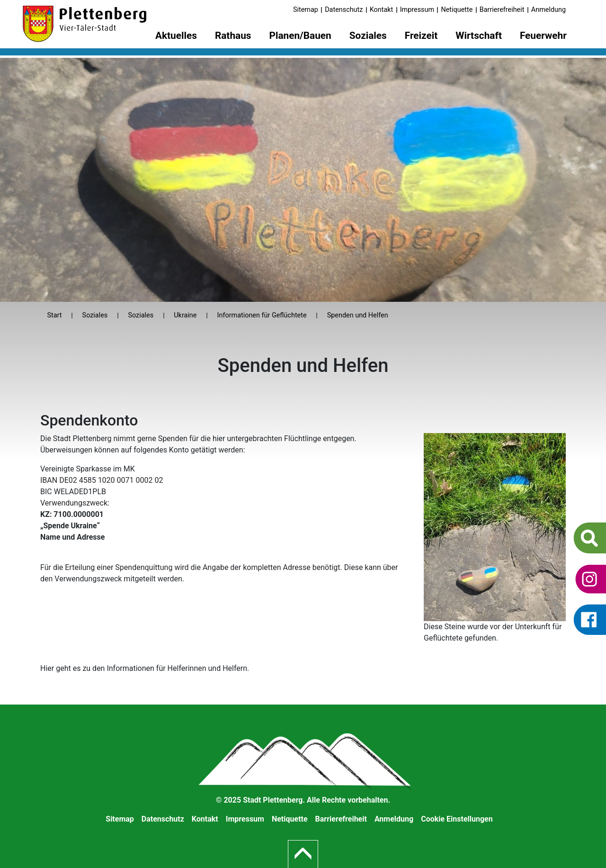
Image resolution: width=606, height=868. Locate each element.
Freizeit (421, 36)
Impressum (417, 10)
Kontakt (382, 10)
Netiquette (457, 10)
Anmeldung (548, 10)
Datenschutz (344, 10)
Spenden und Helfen (358, 315)
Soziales (95, 315)
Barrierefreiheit (502, 10)
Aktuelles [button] (176, 36)
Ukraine (185, 315)
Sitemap (306, 10)
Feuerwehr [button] (543, 36)
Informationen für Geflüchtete (262, 315)
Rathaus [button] (233, 36)
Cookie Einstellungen (457, 819)
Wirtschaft (479, 36)
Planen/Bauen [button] (300, 36)
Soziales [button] (368, 36)
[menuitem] (176, 37)
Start (54, 315)
